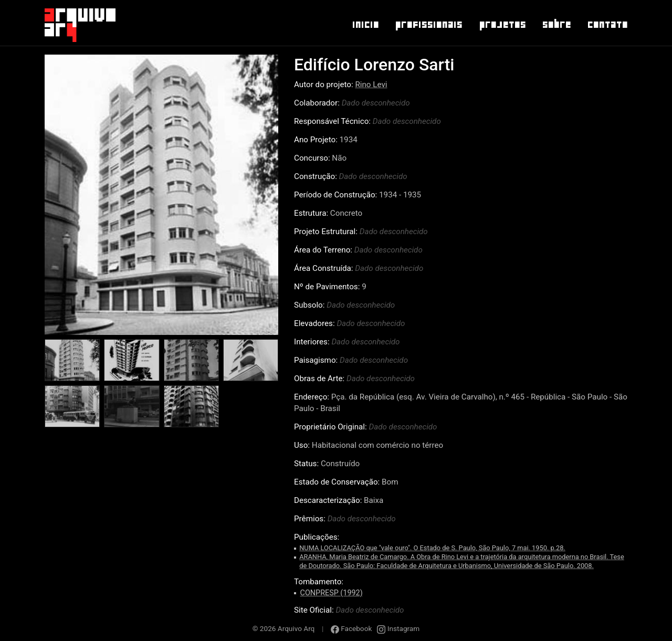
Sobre (556, 25)
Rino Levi (371, 85)
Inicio (365, 25)
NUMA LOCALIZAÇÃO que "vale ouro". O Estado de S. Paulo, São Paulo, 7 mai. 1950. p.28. (432, 548)
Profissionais (428, 25)
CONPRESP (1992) (332, 593)
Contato (607, 25)
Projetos (502, 25)
